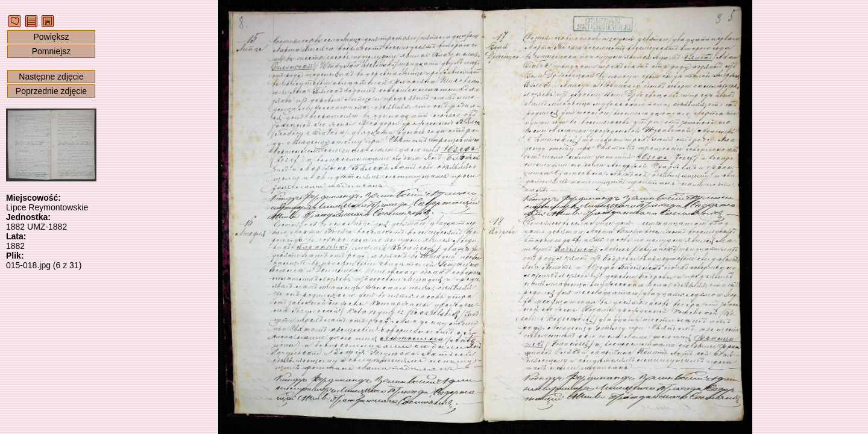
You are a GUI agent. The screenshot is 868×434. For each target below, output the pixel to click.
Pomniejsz (52, 51)
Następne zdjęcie (51, 77)
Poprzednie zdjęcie (51, 91)
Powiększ (51, 37)
